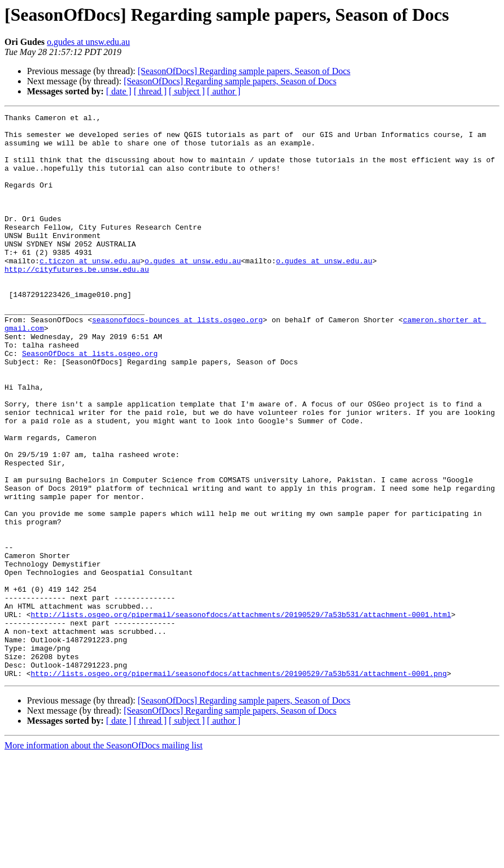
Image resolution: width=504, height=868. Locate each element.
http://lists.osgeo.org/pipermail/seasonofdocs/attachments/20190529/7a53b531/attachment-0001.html (241, 715)
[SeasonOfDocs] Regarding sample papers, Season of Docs (244, 71)
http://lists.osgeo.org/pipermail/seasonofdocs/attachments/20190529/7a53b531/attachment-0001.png (239, 786)
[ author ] (224, 91)
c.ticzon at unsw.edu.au (90, 291)
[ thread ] (150, 91)
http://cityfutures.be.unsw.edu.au (77, 301)
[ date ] (119, 91)
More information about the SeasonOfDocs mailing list (104, 858)
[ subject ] (187, 91)
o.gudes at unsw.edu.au (89, 42)
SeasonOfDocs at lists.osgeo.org (90, 402)
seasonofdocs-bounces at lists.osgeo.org (177, 362)
